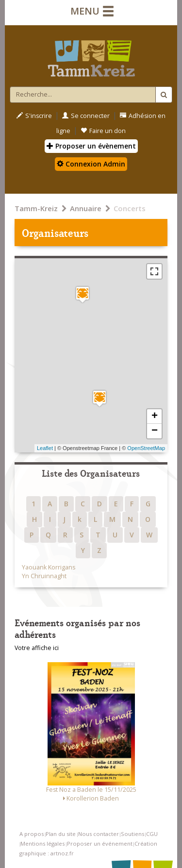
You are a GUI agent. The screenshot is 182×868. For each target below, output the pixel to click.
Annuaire (86, 208)
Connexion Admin (91, 164)
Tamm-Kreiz (36, 208)
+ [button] (155, 417)
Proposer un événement (100, 843)
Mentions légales (42, 843)
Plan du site (61, 834)
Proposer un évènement (91, 146)
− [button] (155, 431)
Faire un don (103, 131)
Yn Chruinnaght (44, 576)
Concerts (130, 208)
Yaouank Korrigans (49, 567)
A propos (32, 834)
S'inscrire (34, 116)
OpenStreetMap (146, 448)
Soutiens (132, 834)
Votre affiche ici (37, 648)
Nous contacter (99, 834)
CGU (152, 834)
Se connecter (86, 116)
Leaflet (45, 448)
